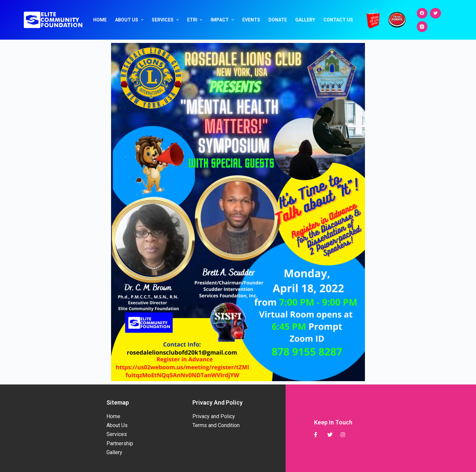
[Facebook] (422, 13)
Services (166, 20)
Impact (223, 20)
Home (100, 20)
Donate (278, 20)
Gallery (305, 20)
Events (251, 20)
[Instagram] (422, 27)
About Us (130, 20)
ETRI (196, 20)
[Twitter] (436, 13)
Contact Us (338, 20)
